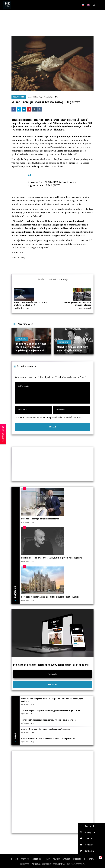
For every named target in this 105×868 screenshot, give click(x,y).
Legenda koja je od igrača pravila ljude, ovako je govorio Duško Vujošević (52, 558)
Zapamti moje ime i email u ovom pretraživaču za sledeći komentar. (50, 418)
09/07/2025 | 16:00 (80, 342)
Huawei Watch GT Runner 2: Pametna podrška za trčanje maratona (49, 739)
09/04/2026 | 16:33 (28, 742)
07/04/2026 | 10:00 (28, 522)
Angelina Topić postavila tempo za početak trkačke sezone (46, 729)
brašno (42, 279)
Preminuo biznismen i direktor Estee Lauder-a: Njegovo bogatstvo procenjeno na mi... (30, 347)
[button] (91, 826)
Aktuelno (21, 339)
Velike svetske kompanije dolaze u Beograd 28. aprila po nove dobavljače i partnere (52, 700)
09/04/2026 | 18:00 (28, 714)
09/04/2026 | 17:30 (28, 723)
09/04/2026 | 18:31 (28, 704)
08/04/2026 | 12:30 (28, 600)
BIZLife (35, 97)
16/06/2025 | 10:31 (36, 339)
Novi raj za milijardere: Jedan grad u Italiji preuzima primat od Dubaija (50, 597)
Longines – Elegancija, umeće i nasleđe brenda (40, 519)
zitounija (64, 279)
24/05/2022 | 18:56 (46, 97)
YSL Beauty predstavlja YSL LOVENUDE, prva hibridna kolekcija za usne (51, 711)
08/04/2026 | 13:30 (28, 561)
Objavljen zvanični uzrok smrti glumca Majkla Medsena (73, 349)
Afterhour (64, 342)
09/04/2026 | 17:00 (28, 732)
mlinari (52, 279)
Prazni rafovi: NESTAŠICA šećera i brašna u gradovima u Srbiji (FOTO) (52, 184)
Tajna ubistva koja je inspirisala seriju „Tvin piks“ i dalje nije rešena (49, 720)
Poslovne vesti (19, 97)
